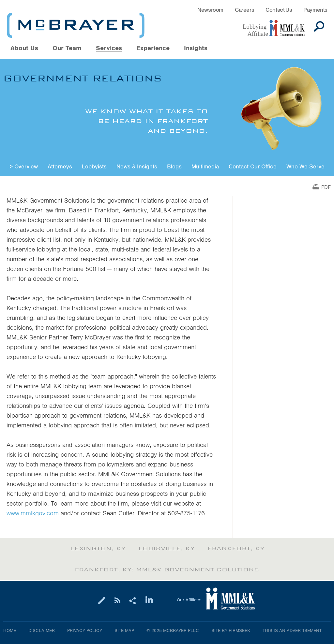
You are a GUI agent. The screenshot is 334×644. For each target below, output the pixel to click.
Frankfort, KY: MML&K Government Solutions (167, 570)
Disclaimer (42, 631)
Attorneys (60, 167)
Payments (315, 10)
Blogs (174, 167)
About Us (24, 48)
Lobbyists (94, 167)
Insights (196, 48)
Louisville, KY (166, 549)
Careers (244, 10)
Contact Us (279, 10)
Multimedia (205, 167)
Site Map (124, 631)
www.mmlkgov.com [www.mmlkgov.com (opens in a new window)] (33, 513)
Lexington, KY (98, 549)
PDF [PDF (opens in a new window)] (326, 187)
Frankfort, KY (236, 549)
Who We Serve (305, 167)
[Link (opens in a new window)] (277, 28)
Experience (153, 48)
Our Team (67, 48)
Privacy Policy (85, 631)
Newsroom (210, 10)
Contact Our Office (253, 167)
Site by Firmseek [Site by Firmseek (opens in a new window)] (231, 631)
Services (109, 49)
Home (10, 631)
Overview (26, 167)
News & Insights (137, 167)
